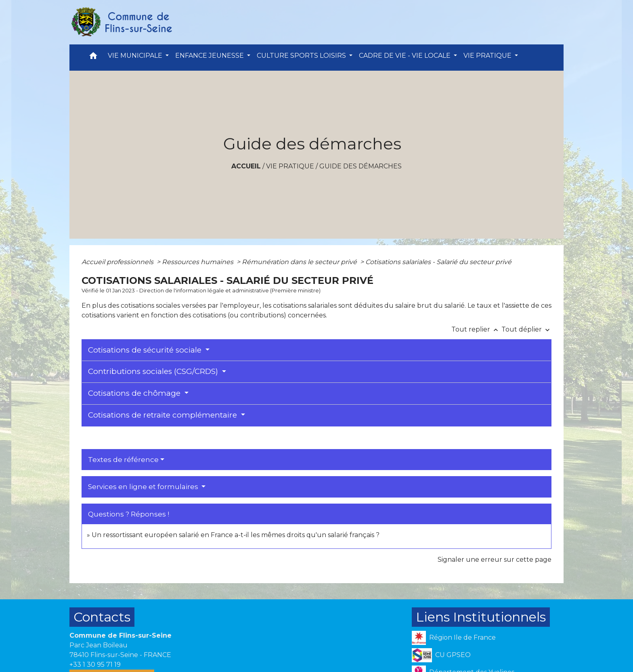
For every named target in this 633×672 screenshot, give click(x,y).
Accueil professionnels (118, 262)
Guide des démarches (361, 166)
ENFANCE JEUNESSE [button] (210, 56)
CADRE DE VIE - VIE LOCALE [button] (406, 56)
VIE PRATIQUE (290, 166)
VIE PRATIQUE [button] (488, 56)
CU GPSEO (441, 655)
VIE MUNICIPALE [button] (136, 56)
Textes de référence (123, 460)
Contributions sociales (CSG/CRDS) (154, 371)
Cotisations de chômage (135, 393)
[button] (93, 58)
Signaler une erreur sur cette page (495, 560)
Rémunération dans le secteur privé (300, 262)
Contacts (102, 617)
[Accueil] (121, 22)
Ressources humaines (198, 262)
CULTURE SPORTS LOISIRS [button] (302, 56)
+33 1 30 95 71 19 (95, 665)
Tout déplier (526, 329)
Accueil (246, 166)
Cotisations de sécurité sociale (146, 350)
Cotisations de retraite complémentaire (163, 415)
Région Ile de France (454, 638)
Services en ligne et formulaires (144, 487)
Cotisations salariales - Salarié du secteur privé (438, 262)
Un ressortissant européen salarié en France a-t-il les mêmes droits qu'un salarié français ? (236, 535)
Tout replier (476, 329)
